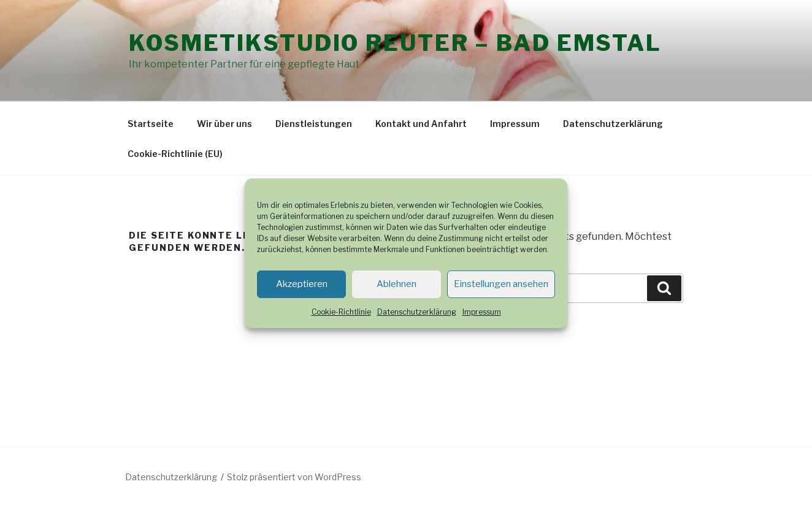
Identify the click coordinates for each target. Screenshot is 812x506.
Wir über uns (224, 124)
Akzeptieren (302, 284)
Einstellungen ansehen (501, 284)
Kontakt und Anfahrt (421, 124)
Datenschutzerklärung (417, 312)
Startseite (151, 124)
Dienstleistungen (314, 124)
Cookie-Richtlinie (341, 312)
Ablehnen (396, 284)
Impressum (482, 312)
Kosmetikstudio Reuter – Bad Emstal (395, 43)
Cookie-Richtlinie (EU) (175, 154)
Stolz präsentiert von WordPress (294, 477)
